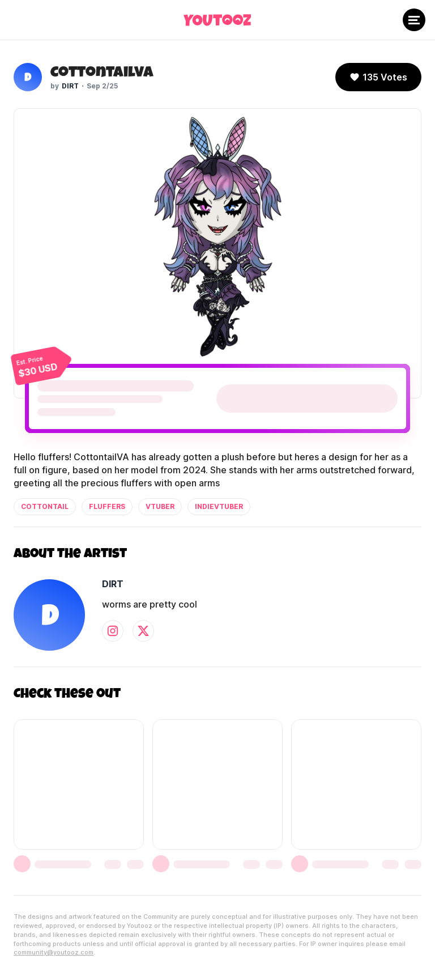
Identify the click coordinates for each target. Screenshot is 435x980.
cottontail (45, 506)
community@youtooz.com (54, 952)
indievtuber (219, 506)
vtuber (160, 506)
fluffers (107, 506)
